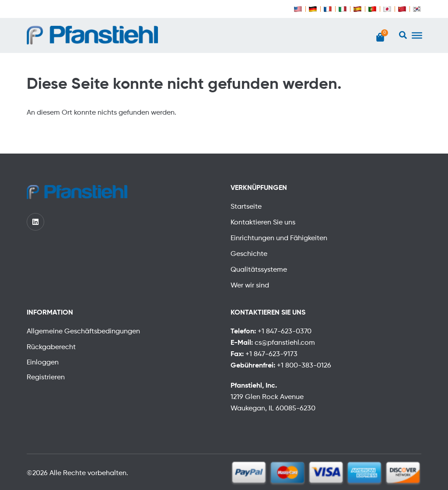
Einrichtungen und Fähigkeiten (279, 238)
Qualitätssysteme (259, 270)
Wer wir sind (250, 286)
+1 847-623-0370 (285, 332)
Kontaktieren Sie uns (263, 223)
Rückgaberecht (51, 347)
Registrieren (46, 378)
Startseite (246, 207)
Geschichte (249, 254)
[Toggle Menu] (417, 35)
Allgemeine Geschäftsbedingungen (83, 332)
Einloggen (43, 363)
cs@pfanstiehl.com (285, 343)
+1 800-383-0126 (304, 366)
